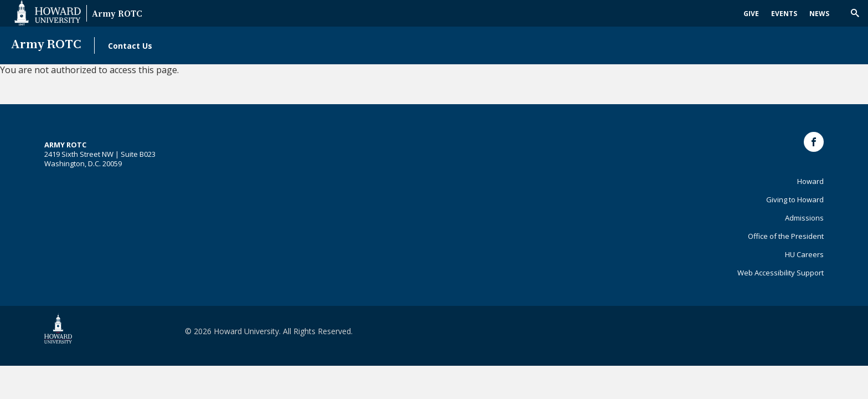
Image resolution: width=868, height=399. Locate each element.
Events (784, 14)
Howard (810, 181)
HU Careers (804, 254)
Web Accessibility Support (781, 273)
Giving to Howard (795, 199)
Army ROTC (117, 15)
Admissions (804, 218)
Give (751, 14)
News (819, 14)
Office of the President (786, 236)
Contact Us (130, 46)
